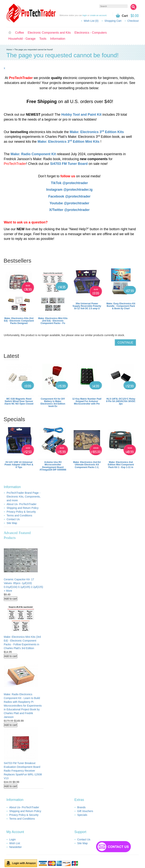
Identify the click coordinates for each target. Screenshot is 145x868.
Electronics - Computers (91, 33)
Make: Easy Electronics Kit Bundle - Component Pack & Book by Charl (121, 306)
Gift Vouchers (85, 811)
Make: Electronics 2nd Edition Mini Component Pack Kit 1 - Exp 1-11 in (121, 465)
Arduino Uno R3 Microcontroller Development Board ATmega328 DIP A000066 (53, 466)
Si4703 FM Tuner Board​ (69, 164)
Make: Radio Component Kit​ (33, 154)
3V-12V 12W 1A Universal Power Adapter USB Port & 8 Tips (19, 465)
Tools (43, 39)
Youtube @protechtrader (69, 203)
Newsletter (15, 847)
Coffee (20, 33)
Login (12, 839)
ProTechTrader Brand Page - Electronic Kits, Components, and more (24, 497)
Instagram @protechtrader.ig (69, 190)
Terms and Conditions (19, 515)
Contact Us (13, 519)
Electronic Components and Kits (49, 33)
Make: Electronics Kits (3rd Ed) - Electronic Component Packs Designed (19, 321)
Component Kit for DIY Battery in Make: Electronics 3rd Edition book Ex (53, 403)
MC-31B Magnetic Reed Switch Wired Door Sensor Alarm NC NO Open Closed (19, 401)
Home (10, 33)
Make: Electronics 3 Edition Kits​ (97, 132)
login (85, 15)
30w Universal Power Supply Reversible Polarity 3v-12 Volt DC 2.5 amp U (87, 306)
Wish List (15, 843)
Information (58, 39)
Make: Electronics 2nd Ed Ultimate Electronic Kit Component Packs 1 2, (87, 465)
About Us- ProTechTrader (22, 504)
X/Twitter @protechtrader (69, 210)
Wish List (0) (91, 21)
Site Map (12, 523)
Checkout (133, 21)
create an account (98, 15)
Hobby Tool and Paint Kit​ (81, 115)
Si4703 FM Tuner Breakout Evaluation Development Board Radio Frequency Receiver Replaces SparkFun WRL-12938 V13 (23, 771)
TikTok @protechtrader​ (69, 183)
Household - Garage (22, 39)
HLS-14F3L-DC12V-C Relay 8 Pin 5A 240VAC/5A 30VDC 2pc (121, 401)
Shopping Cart (113, 21)
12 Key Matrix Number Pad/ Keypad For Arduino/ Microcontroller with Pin (87, 401)
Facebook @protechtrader (69, 196)
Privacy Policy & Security (21, 512)
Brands (81, 807)
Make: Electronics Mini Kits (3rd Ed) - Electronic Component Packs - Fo (53, 321)
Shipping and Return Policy (23, 508)
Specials (82, 815)
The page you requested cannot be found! (34, 50)
